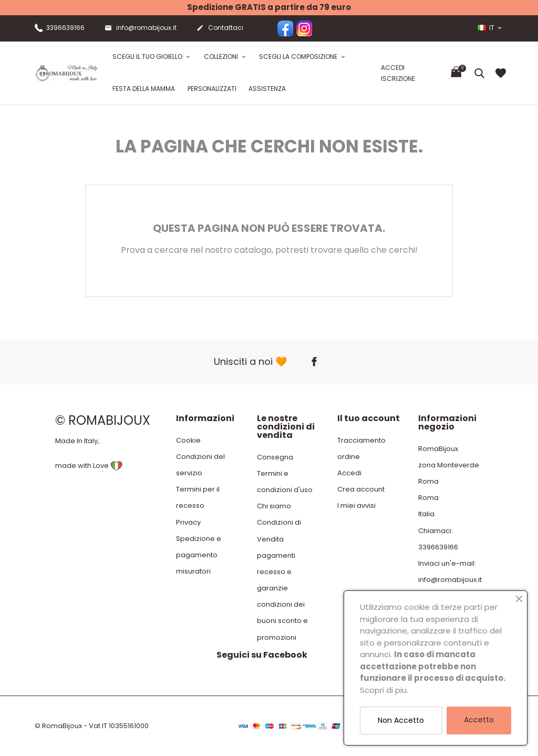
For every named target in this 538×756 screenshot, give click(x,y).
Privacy (188, 522)
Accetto (479, 720)
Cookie (188, 440)
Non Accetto (401, 720)
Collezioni (222, 57)
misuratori (193, 571)
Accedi (349, 473)
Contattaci (220, 28)
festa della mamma (144, 89)
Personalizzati (212, 89)
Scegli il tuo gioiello (148, 57)
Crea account (361, 489)
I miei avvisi (356, 505)
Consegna (275, 457)
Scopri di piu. (384, 690)
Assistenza (267, 89)
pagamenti (276, 555)
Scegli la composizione (299, 57)
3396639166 (60, 28)
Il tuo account (369, 418)
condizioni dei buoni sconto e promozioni (282, 621)
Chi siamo (274, 506)
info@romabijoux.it (141, 28)
